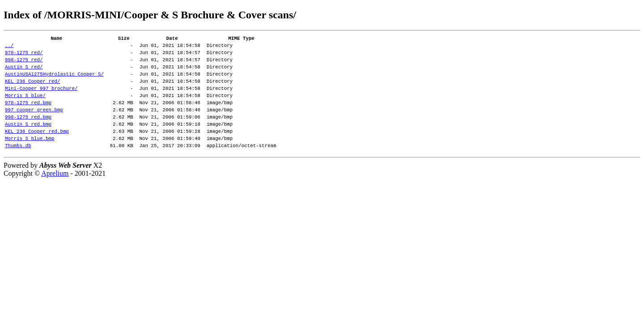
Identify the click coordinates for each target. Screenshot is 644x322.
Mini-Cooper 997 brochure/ (41, 99)
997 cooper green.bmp (34, 124)
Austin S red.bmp (28, 141)
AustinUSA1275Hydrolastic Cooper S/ (54, 82)
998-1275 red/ (24, 65)
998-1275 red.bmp (28, 133)
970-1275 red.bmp (28, 116)
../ (9, 48)
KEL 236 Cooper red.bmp (37, 150)
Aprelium (55, 195)
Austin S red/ (24, 73)
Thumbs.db (18, 167)
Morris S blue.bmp (30, 158)
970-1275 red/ (24, 56)
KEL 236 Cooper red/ (32, 90)
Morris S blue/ (25, 107)
